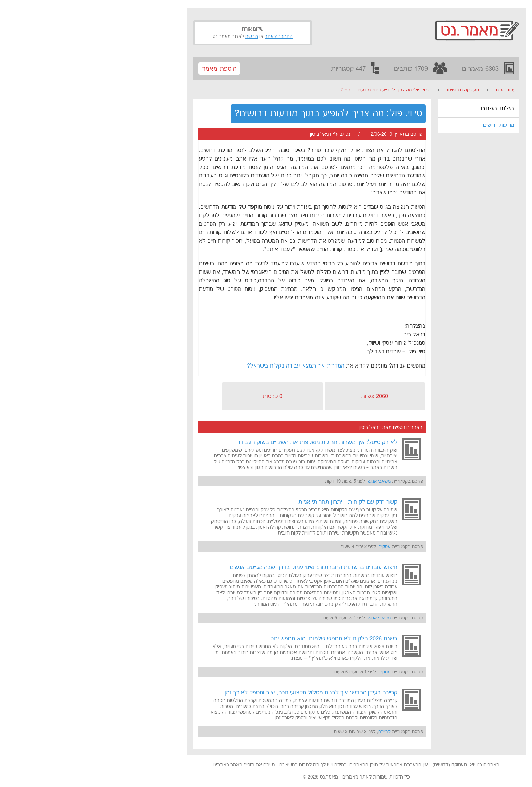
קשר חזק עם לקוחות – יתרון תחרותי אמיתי (257, 502)
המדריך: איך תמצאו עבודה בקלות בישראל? (205, 366)
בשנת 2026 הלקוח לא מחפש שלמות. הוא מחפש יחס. (243, 639)
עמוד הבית (415, 90)
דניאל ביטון (231, 134)
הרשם (161, 37)
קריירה (294, 732)
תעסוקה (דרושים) (373, 90)
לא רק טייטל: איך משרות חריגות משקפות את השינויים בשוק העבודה (227, 442)
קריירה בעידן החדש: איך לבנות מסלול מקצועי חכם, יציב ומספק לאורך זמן (221, 693)
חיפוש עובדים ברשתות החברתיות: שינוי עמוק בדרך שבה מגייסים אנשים (223, 567)
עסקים (294, 547)
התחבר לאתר (188, 37)
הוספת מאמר (129, 69)
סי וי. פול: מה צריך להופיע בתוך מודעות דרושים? (295, 90)
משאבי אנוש (289, 481)
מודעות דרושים (408, 125)
